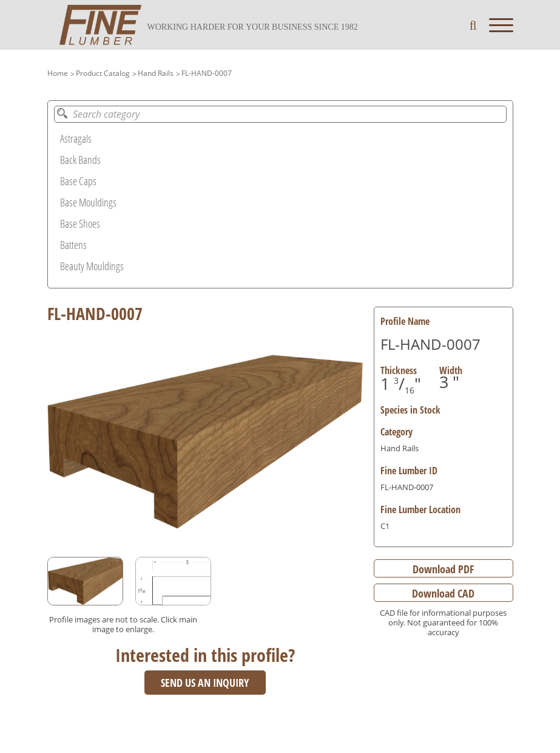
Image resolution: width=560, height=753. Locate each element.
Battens (73, 245)
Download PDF (443, 569)
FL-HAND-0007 (207, 73)
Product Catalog (103, 73)
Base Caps (78, 181)
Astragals (76, 138)
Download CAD (443, 593)
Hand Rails (156, 73)
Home (58, 73)
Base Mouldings (88, 202)
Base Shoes (80, 223)
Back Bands (80, 160)
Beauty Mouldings (92, 266)
